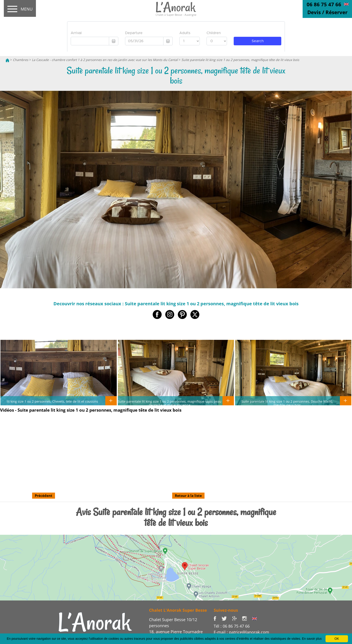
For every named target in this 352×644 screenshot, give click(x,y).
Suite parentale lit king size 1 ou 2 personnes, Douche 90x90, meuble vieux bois (287, 403)
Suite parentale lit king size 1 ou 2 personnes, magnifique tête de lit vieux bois (240, 60)
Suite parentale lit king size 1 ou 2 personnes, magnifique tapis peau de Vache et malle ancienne (170, 403)
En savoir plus (312, 639)
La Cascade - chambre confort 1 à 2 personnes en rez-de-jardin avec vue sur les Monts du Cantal (105, 60)
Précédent (44, 496)
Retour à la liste (188, 496)
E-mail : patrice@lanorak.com (241, 632)
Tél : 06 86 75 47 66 (232, 626)
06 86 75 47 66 (324, 4)
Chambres (21, 60)
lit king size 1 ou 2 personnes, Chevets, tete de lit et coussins (52, 401)
